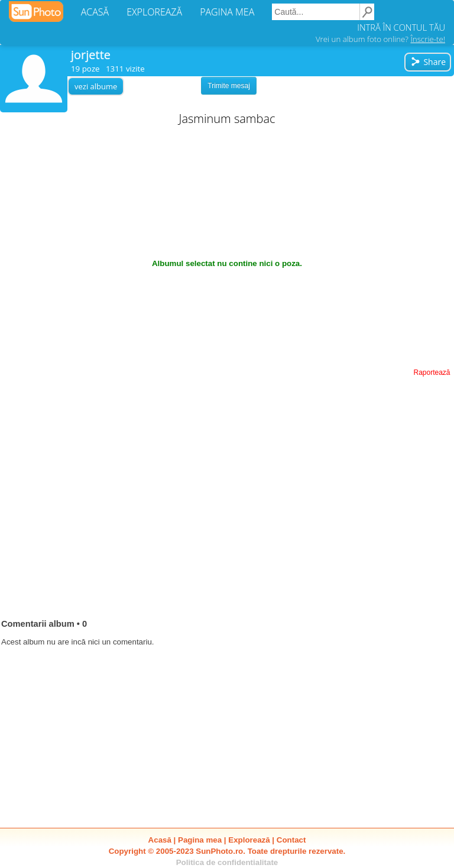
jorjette (91, 55)
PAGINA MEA (227, 12)
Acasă (160, 840)
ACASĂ (95, 12)
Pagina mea (200, 840)
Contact (291, 840)
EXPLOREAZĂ (154, 12)
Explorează (249, 840)
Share (428, 62)
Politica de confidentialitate (227, 862)
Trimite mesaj (229, 86)
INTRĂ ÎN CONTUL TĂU (401, 27)
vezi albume (96, 86)
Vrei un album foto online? (380, 39)
